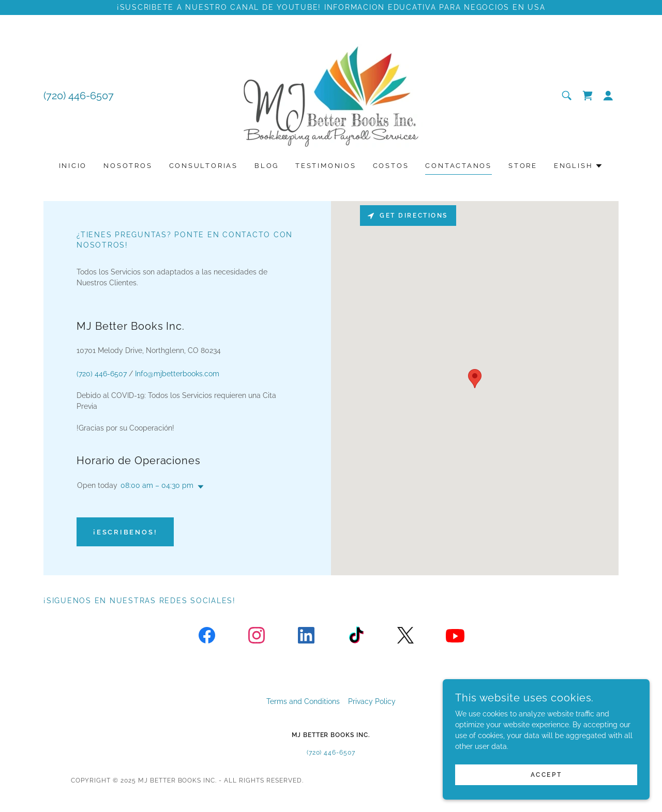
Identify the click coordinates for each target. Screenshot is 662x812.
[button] (608, 96)
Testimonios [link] (326, 166)
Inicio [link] (73, 166)
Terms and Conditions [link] (303, 701)
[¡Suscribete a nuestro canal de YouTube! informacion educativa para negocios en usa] (331, 7)
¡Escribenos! (125, 532)
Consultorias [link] (204, 166)
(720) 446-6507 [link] (79, 96)
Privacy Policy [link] (372, 701)
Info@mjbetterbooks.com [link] (177, 374)
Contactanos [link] (458, 166)
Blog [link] (267, 166)
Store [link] (523, 166)
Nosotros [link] (128, 166)
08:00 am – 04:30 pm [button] (157, 485)
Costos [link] (391, 166)
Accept (546, 775)
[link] (331, 95)
